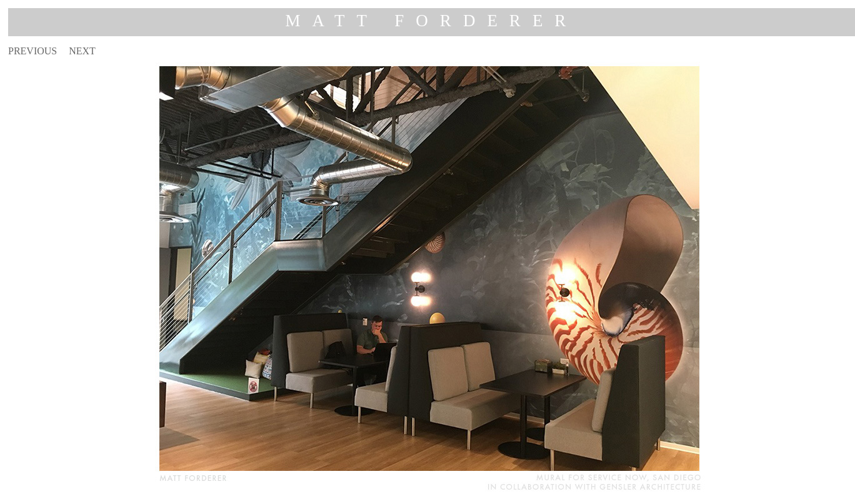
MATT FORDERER (432, 21)
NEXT (82, 51)
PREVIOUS (32, 51)
